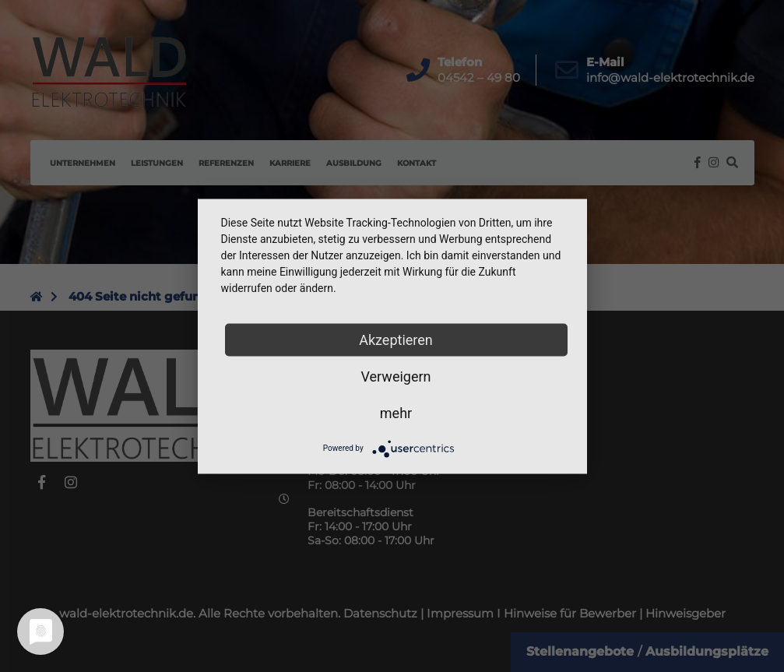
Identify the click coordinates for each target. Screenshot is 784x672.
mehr (396, 412)
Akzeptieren (396, 339)
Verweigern (396, 376)
